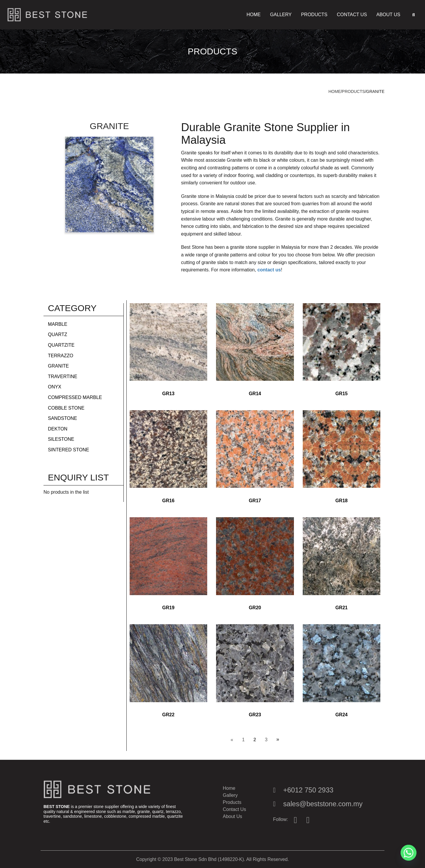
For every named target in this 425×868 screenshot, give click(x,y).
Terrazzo (61, 356)
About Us (388, 15)
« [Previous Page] (232, 740)
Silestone (61, 439)
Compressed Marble (75, 397)
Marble (58, 324)
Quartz (57, 334)
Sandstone (62, 418)
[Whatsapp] (409, 853)
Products (314, 15)
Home (254, 15)
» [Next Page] (278, 739)
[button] (414, 15)
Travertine (63, 377)
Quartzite (61, 345)
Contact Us (352, 15)
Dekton (58, 429)
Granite (58, 366)
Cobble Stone (66, 408)
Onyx (55, 387)
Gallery (281, 15)
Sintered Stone (68, 450)
